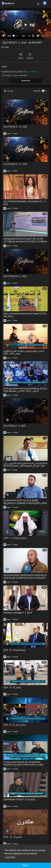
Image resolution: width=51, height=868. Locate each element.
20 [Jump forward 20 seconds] (33, 36)
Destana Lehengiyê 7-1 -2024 (18, 613)
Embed (30, 56)
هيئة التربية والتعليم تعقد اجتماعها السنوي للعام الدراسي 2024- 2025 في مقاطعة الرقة (25, 390)
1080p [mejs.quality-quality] (43, 36)
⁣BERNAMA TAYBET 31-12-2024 (19, 800)
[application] (26, 25)
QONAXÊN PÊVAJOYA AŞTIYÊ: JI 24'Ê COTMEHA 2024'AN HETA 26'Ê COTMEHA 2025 (25, 242)
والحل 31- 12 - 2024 (12, 687)
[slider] (16, 36)
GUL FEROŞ (31, 72)
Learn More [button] (10, 857)
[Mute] (38, 36)
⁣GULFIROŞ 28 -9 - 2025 (15, 276)
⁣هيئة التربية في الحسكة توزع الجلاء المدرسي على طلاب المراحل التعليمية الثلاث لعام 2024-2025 (25, 464)
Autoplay (37, 91)
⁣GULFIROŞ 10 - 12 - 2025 (15, 164)
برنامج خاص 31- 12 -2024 (15, 725)
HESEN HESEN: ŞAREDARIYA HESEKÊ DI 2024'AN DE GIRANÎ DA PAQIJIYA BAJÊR (25, 577)
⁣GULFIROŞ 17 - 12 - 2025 (15, 127)
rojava (4, 66)
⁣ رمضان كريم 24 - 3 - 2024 (15, 538)
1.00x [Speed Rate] (29, 36)
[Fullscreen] (47, 36)
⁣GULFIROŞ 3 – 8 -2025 (14, 426)
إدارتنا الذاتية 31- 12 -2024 (14, 650)
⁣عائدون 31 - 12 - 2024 (13, 837)
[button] (26, 25)
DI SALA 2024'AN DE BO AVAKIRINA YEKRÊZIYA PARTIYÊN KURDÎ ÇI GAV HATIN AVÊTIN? (23, 765)
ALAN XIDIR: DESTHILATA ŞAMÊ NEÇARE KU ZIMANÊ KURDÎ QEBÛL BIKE (25, 502)
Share (21, 56)
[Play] (4, 36)
